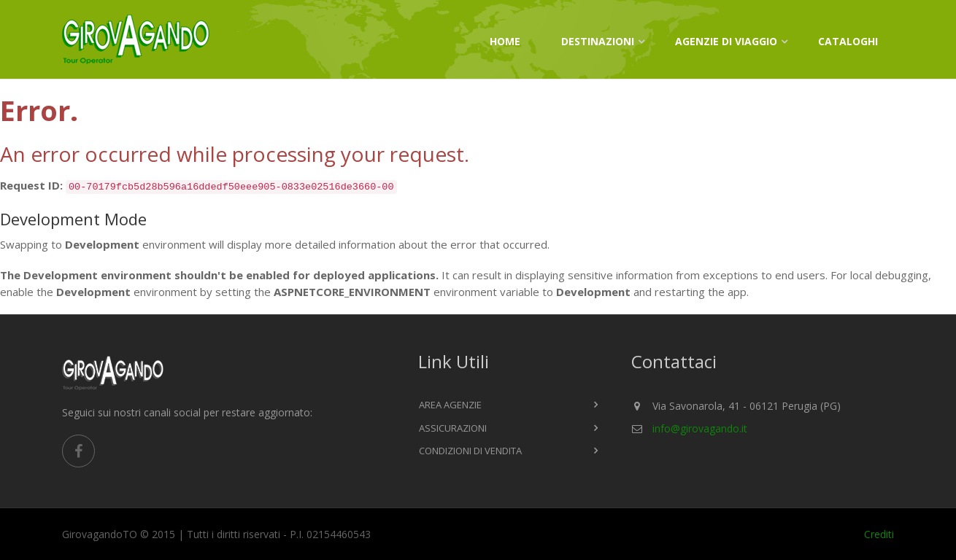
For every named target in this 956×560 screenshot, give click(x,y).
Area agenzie (450, 405)
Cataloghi (848, 41)
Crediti (879, 534)
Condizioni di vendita (470, 451)
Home (505, 41)
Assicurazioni (453, 428)
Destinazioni (598, 41)
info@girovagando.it (700, 428)
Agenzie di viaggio (726, 41)
